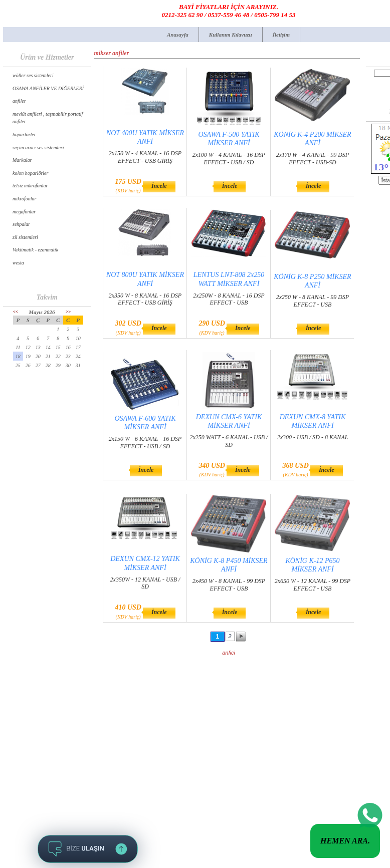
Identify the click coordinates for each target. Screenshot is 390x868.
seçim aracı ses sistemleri (38, 148)
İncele (159, 186)
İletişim (281, 35)
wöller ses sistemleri (33, 75)
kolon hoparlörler (30, 173)
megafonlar (24, 212)
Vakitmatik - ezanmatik (35, 250)
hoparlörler (24, 134)
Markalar (22, 160)
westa (18, 263)
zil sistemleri (25, 237)
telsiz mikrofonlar (30, 186)
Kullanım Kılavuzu (231, 35)
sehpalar (21, 224)
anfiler (19, 101)
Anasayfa (178, 35)
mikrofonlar (24, 199)
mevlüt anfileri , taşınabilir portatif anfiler (48, 118)
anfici (229, 653)
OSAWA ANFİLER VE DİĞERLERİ (48, 88)
